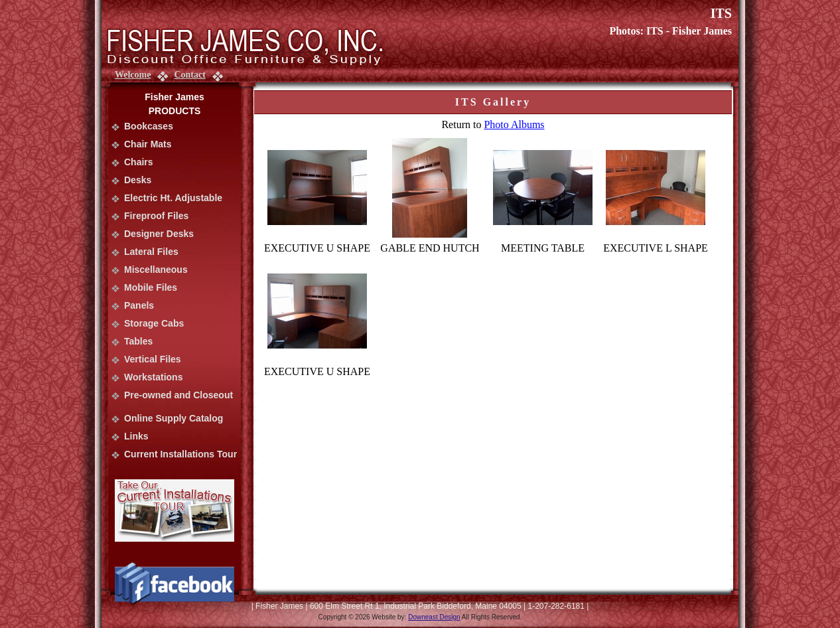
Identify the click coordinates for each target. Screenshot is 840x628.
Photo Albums (514, 124)
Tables (138, 341)
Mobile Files (151, 287)
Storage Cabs (154, 323)
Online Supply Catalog (174, 418)
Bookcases (149, 126)
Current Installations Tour (180, 454)
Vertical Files (153, 359)
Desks (138, 180)
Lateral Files (151, 252)
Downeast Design (434, 617)
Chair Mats (148, 144)
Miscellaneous (156, 270)
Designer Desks (159, 234)
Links (136, 436)
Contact (189, 75)
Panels (139, 305)
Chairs (139, 162)
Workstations (153, 377)
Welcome (133, 75)
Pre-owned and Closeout (178, 395)
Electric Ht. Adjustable (173, 198)
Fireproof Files (156, 216)
